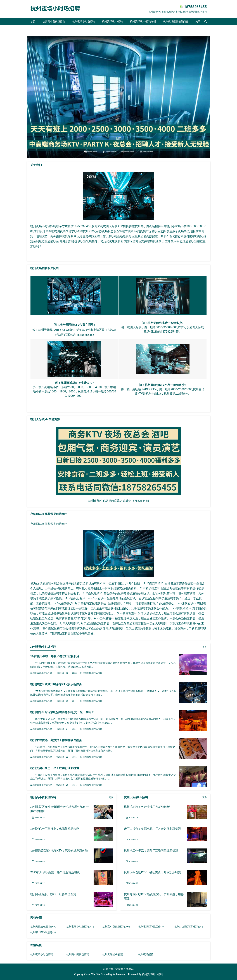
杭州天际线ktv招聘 (112, 22)
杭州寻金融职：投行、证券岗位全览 (53, 894)
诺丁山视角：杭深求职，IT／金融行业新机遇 (152, 829)
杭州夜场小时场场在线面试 (118, 969)
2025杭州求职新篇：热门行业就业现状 (55, 872)
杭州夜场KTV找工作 (151, 927)
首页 (33, 22)
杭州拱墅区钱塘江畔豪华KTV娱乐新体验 (56, 684)
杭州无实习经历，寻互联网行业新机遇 (55, 768)
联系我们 (35, 29)
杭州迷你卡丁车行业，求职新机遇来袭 (55, 829)
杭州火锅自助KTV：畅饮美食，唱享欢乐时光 (152, 872)
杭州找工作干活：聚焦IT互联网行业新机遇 (151, 851)
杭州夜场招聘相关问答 (176, 22)
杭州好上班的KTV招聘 (189, 927)
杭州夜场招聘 (146, 954)
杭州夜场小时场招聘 (84, 22)
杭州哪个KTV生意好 (43, 932)
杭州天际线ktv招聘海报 (143, 22)
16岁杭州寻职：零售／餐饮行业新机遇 (55, 656)
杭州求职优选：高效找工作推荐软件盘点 (56, 740)
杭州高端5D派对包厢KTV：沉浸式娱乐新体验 (59, 851)
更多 (205, 647)
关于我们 (200, 22)
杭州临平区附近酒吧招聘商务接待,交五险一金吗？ (62, 712)
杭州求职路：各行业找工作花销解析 (147, 807)
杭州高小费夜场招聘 (54, 22)
